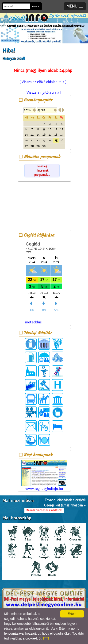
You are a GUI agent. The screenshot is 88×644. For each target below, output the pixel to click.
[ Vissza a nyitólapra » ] (43, 92)
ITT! (46, 638)
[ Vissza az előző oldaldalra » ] (43, 82)
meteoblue (33, 322)
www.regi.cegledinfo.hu (44, 475)
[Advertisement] (44, 207)
